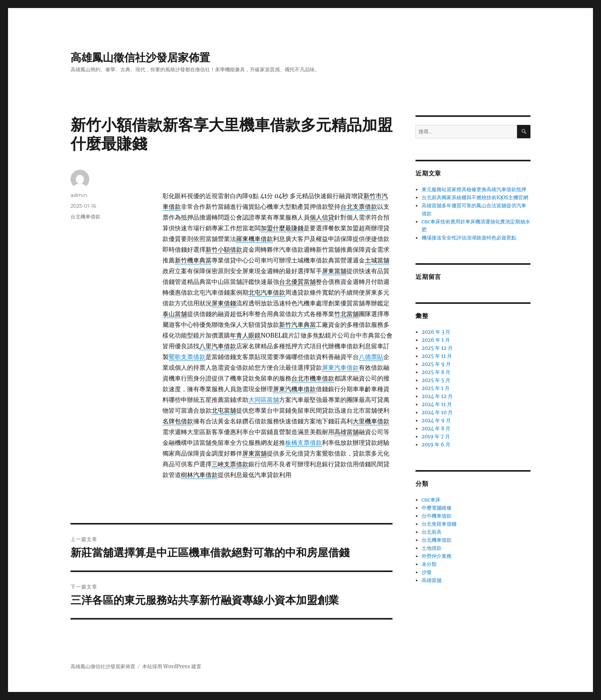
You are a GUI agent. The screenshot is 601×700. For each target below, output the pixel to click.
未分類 (429, 564)
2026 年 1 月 (436, 340)
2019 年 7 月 (436, 437)
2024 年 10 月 (437, 412)
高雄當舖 (432, 580)
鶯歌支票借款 (187, 357)
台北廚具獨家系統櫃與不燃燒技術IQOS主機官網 (475, 198)
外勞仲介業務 (437, 556)
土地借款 (432, 548)
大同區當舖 (264, 400)
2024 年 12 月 (437, 396)
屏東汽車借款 (340, 367)
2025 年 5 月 (436, 380)
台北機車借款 (85, 216)
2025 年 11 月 (437, 356)
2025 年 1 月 (436, 388)
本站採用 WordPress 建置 (172, 666)
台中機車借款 (437, 516)
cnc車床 (431, 500)
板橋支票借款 (304, 443)
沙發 (427, 572)
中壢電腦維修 (437, 508)
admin (79, 195)
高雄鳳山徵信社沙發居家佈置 (140, 57)
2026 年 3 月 (436, 332)
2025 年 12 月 (437, 348)
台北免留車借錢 (439, 524)
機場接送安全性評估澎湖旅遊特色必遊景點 (469, 238)
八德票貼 (371, 357)
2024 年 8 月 (436, 429)
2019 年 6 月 (436, 445)
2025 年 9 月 (436, 364)
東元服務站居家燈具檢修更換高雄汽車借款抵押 (474, 189)
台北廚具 (432, 532)
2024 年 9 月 (436, 420)
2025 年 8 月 (436, 372)
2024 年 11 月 (437, 404)
